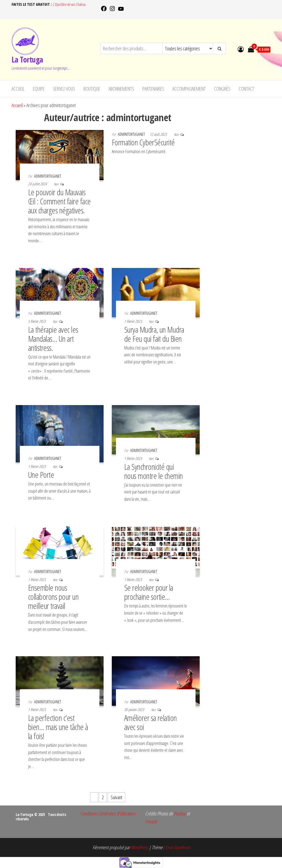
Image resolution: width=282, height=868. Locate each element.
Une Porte (41, 475)
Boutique (92, 89)
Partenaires (153, 89)
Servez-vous (64, 89)
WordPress (139, 847)
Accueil (18, 89)
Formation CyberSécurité (143, 142)
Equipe (39, 89)
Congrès (222, 89)
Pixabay (180, 813)
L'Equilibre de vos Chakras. (69, 4)
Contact (246, 89)
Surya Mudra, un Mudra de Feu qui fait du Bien (154, 334)
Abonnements (121, 89)
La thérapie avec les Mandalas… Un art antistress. (53, 339)
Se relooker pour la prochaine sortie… (149, 592)
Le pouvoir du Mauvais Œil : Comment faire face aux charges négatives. (59, 201)
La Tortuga (27, 59)
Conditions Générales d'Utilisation (108, 813)
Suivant (116, 797)
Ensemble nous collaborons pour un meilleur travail (53, 597)
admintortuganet (48, 176)
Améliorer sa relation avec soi (151, 722)
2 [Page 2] (103, 797)
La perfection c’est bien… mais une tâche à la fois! (58, 727)
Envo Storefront (177, 847)
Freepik (151, 821)
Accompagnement (189, 89)
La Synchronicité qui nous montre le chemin (154, 471)
